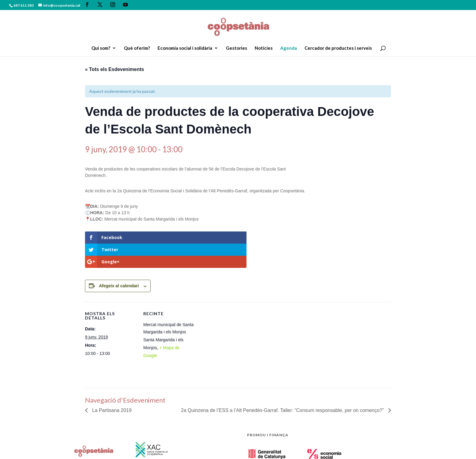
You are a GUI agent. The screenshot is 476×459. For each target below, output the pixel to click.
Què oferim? (137, 48)
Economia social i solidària (185, 48)
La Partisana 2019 (111, 386)
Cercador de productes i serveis (338, 48)
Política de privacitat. (136, 450)
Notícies (264, 48)
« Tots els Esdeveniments (114, 69)
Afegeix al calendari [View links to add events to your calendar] (119, 262)
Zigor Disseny (215, 450)
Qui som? (101, 48)
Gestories (236, 48)
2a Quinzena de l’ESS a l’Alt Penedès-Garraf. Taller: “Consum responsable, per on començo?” (283, 386)
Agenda (289, 48)
